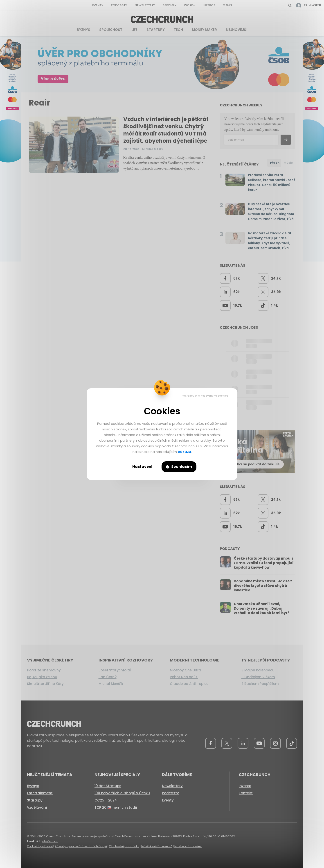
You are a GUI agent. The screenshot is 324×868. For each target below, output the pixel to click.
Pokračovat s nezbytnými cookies (205, 396)
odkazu (184, 452)
